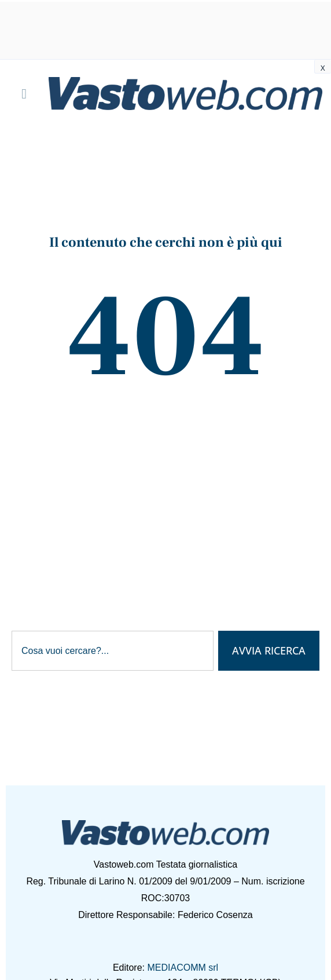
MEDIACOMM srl (183, 968)
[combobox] (113, 651)
